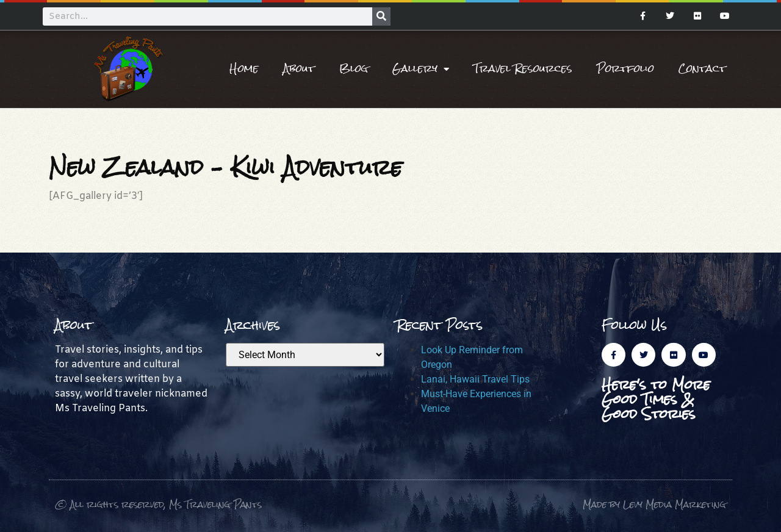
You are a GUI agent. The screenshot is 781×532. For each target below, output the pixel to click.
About (299, 69)
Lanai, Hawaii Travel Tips (475, 379)
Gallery (421, 69)
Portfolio (625, 69)
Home (244, 69)
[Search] (381, 16)
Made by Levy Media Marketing (654, 504)
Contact (702, 69)
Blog (354, 69)
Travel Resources (523, 69)
